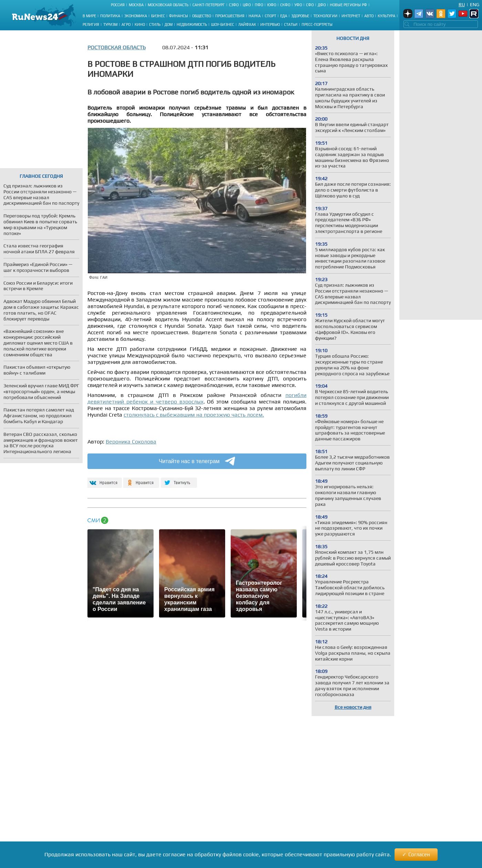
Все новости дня (353, 707)
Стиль (155, 24)
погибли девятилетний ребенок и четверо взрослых (197, 398)
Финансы (179, 16)
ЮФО (272, 5)
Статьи (291, 24)
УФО (298, 5)
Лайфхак (247, 24)
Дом (169, 24)
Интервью (270, 24)
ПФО (259, 5)
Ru (462, 4)
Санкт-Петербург (209, 5)
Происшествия (230, 16)
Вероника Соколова (131, 442)
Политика (110, 16)
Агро (126, 24)
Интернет (351, 16)
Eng (475, 4)
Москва (136, 5)
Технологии (325, 16)
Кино (140, 24)
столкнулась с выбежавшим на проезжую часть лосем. (194, 415)
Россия (118, 5)
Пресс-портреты (317, 24)
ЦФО (247, 5)
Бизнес (158, 16)
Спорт (270, 16)
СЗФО (234, 5)
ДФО (322, 5)
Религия (91, 24)
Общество (202, 16)
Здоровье (300, 16)
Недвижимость (192, 24)
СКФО (285, 5)
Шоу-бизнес (223, 24)
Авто (369, 16)
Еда (284, 16)
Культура (386, 16)
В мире (89, 16)
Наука (255, 16)
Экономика (136, 16)
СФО (310, 5)
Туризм (110, 24)
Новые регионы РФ (348, 5)
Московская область (168, 5)
